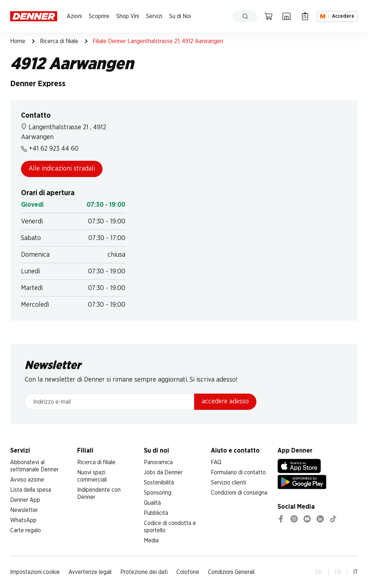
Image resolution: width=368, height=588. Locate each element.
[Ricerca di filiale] (287, 16)
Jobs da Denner (163, 472)
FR (338, 572)
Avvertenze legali (90, 572)
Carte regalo (26, 530)
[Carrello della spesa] (268, 16)
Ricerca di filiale (59, 41)
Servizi (154, 16)
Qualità (152, 503)
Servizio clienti (229, 483)
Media (151, 541)
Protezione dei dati (144, 572)
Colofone (188, 572)
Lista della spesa (31, 490)
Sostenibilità (159, 483)
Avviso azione (27, 480)
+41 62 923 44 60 (50, 149)
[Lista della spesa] (305, 16)
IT (356, 572)
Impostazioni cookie (35, 572)
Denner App (25, 500)
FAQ (216, 462)
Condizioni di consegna (239, 493)
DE (319, 572)
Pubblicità (156, 513)
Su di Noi (180, 16)
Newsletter (24, 510)
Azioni (74, 16)
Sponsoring (158, 493)
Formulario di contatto (238, 472)
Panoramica (158, 462)
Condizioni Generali (231, 572)
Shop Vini (128, 16)
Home (18, 41)
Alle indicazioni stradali (62, 169)
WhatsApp (23, 520)
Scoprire (99, 16)
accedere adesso (225, 402)
